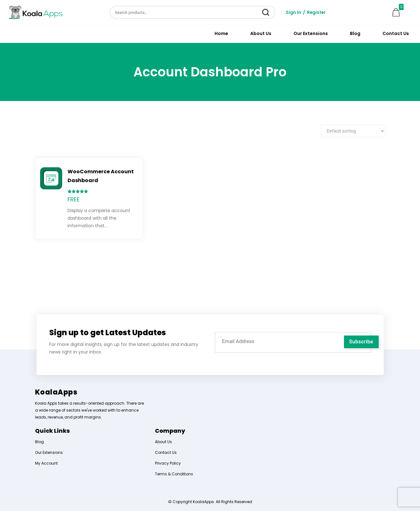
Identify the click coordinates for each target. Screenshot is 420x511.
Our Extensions (311, 33)
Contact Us (396, 33)
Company (170, 431)
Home (221, 33)
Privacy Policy (168, 463)
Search (266, 12)
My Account (46, 463)
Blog (355, 33)
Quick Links (52, 431)
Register (317, 12)
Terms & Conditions (174, 474)
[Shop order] (353, 131)
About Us (261, 33)
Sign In (293, 12)
